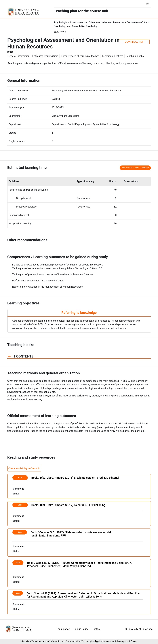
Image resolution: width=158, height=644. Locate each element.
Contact (96, 629)
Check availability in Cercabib (24, 468)
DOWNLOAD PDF (134, 42)
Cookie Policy (81, 629)
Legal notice (63, 629)
